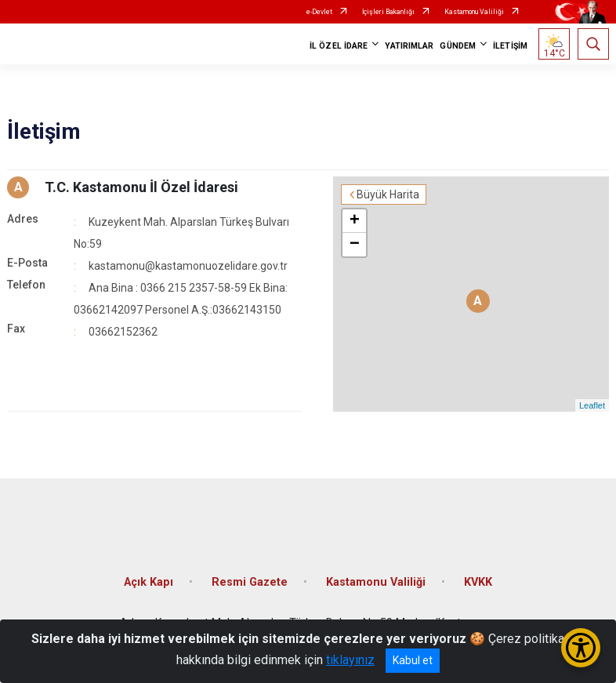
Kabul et (413, 660)
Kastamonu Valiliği (474, 12)
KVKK (478, 582)
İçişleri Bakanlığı (388, 12)
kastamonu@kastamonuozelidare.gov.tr (188, 266)
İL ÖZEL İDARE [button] (339, 46)
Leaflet (592, 405)
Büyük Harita (388, 194)
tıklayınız (350, 660)
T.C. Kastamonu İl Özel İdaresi (141, 187)
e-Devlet (319, 12)
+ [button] (355, 221)
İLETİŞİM (510, 46)
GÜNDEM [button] (458, 46)
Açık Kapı (149, 582)
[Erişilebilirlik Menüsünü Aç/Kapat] (581, 648)
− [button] (355, 245)
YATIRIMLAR (409, 46)
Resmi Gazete (250, 582)
